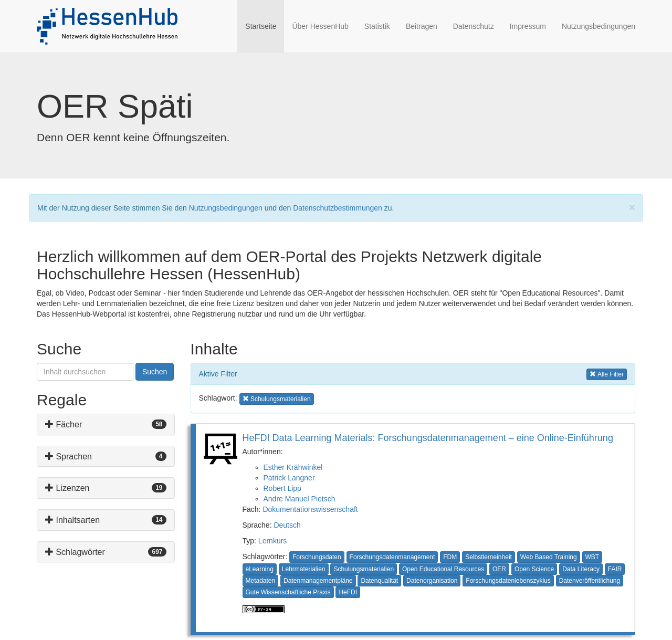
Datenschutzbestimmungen (338, 208)
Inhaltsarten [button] (72, 520)
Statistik (377, 26)
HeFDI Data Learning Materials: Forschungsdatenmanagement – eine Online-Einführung (428, 438)
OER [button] (499, 569)
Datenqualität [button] (379, 581)
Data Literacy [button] (581, 569)
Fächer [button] (64, 424)
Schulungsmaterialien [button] (277, 398)
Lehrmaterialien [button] (304, 569)
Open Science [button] (534, 569)
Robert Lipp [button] (282, 488)
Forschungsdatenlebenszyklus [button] (508, 581)
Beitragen (422, 26)
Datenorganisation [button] (432, 581)
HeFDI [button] (348, 592)
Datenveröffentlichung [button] (590, 581)
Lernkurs (272, 541)
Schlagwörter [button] (75, 552)
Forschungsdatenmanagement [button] (392, 557)
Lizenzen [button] (67, 488)
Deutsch (287, 525)
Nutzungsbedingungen (598, 26)
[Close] (632, 207)
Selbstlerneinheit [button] (489, 557)
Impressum (528, 26)
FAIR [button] (615, 569)
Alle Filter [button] (607, 374)
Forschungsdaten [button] (317, 557)
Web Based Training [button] (549, 557)
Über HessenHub (320, 26)
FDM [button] (450, 557)
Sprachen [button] (69, 457)
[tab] (106, 424)
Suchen (155, 372)
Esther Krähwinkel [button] (293, 467)
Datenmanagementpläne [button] (318, 581)
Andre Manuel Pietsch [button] (300, 499)
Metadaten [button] (261, 581)
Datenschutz (474, 26)
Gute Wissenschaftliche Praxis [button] (288, 592)
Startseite (265, 25)
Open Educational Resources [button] (443, 569)
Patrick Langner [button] (289, 478)
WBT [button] (592, 557)
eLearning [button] (260, 569)
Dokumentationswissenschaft (310, 509)
